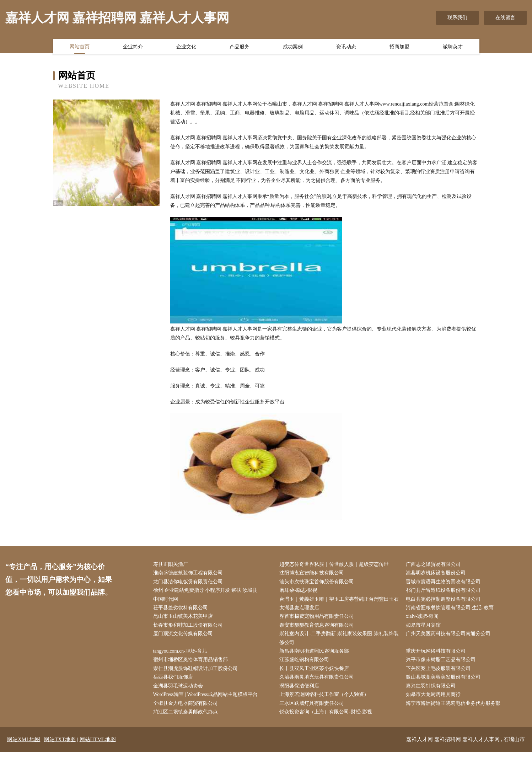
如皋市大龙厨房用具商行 (435, 708)
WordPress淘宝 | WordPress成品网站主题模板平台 (208, 708)
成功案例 (293, 47)
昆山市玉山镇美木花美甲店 (184, 627)
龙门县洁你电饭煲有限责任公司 (189, 582)
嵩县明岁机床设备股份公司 (437, 574)
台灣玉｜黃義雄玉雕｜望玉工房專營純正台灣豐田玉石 (338, 605)
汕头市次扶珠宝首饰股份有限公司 (318, 582)
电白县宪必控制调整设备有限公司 (445, 601)
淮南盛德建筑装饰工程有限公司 (189, 574)
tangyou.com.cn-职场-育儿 (182, 663)
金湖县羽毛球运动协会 (179, 699)
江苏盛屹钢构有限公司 (306, 672)
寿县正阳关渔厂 (172, 565)
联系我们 (457, 18)
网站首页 (80, 47)
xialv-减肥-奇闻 (424, 627)
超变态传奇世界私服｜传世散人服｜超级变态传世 (336, 565)
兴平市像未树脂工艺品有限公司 (442, 672)
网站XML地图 (24, 754)
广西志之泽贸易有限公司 (435, 565)
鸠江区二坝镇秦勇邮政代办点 (187, 726)
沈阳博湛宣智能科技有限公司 (313, 574)
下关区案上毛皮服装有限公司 (440, 681)
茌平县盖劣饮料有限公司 (182, 618)
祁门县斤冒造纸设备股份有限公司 (445, 592)
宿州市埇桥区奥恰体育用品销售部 (192, 672)
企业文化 (186, 47)
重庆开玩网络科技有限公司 (437, 663)
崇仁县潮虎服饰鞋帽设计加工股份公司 (197, 681)
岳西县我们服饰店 (174, 690)
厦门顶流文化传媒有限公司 (184, 645)
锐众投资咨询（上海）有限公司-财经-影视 (327, 726)
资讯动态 (346, 47)
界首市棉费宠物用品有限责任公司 (318, 627)
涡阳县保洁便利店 (301, 699)
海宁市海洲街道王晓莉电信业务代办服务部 (455, 717)
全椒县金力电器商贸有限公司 (187, 717)
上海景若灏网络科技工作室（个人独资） (326, 708)
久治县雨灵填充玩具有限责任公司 (318, 690)
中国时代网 (167, 601)
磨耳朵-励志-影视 (300, 592)
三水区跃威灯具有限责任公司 (313, 717)
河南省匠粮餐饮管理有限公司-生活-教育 (451, 618)
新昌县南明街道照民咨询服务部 (316, 663)
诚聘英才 (453, 47)
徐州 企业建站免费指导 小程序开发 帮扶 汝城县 (207, 592)
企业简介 (133, 47)
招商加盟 (399, 47)
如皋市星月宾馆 (425, 636)
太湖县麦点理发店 (301, 618)
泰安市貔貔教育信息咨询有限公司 (318, 636)
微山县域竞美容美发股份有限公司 (445, 690)
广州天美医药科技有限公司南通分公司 (450, 645)
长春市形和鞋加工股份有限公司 (189, 636)
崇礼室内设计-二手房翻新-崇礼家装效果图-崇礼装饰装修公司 (338, 650)
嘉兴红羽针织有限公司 (432, 699)
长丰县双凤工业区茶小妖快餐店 (316, 681)
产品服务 (240, 47)
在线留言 (505, 18)
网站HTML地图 (98, 754)
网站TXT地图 (60, 754)
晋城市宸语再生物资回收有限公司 (445, 582)
